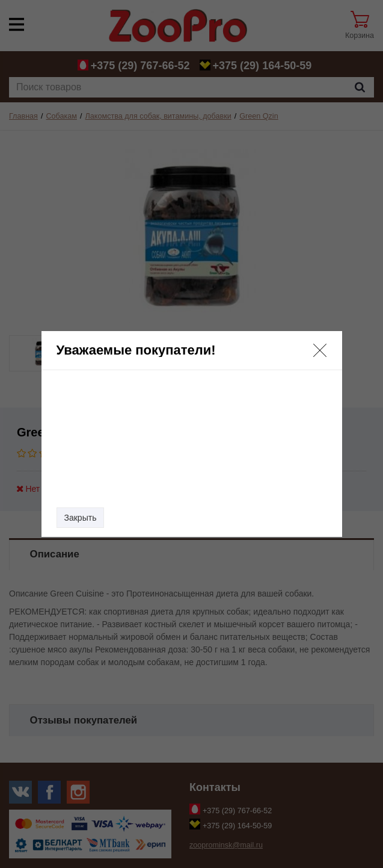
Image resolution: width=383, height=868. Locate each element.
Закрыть (81, 518)
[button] (320, 350)
